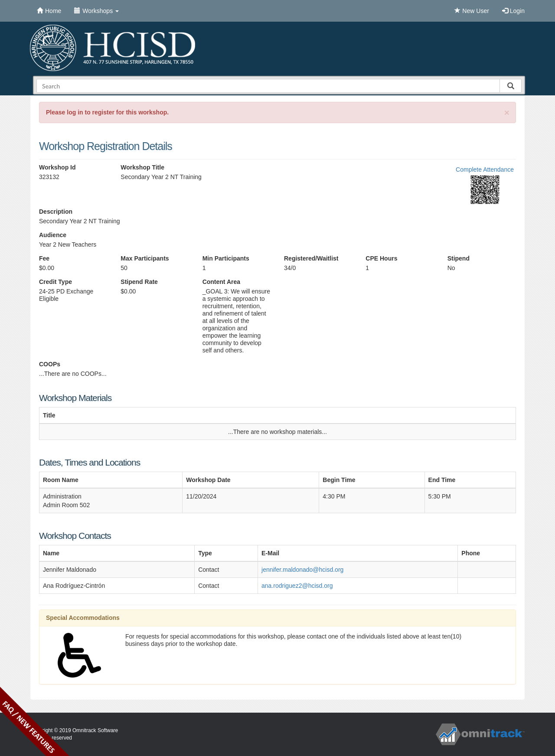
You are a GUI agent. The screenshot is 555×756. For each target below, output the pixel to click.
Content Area (221, 282)
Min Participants (226, 258)
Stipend (459, 258)
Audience (53, 235)
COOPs (50, 364)
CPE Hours (381, 258)
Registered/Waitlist (311, 258)
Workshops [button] (96, 11)
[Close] (507, 112)
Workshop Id (57, 167)
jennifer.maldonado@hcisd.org (302, 570)
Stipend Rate (139, 282)
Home (49, 11)
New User (472, 11)
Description (56, 212)
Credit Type (55, 282)
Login (513, 11)
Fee (44, 258)
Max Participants (145, 258)
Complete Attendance (485, 169)
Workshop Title (142, 167)
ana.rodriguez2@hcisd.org (297, 586)
